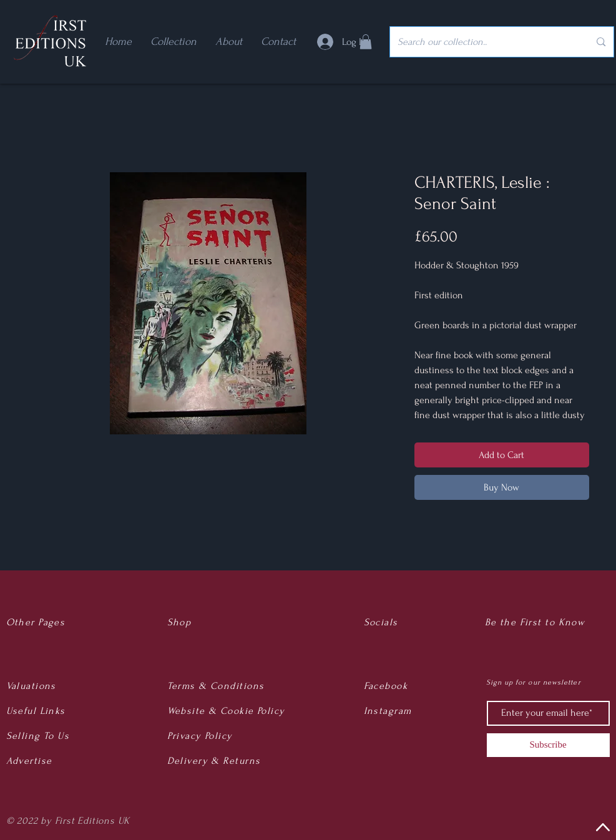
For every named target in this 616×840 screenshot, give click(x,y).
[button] (366, 42)
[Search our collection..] (484, 42)
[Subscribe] (548, 745)
